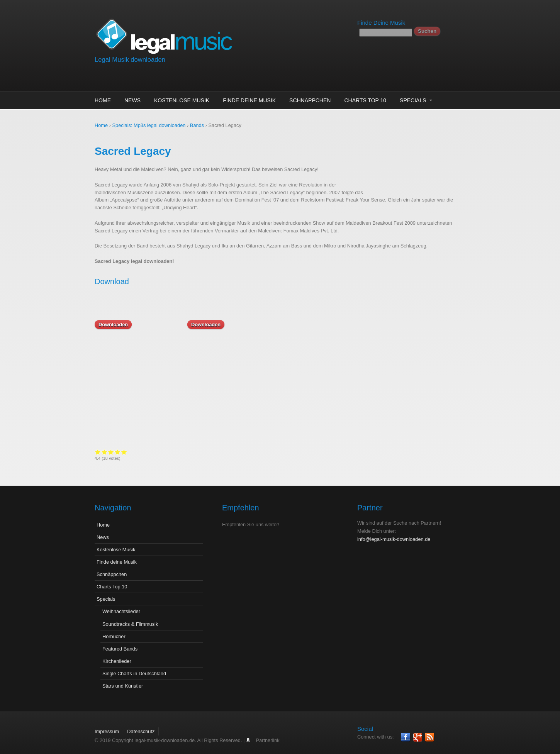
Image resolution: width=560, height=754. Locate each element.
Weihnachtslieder (121, 606)
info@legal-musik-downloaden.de (394, 533)
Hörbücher (114, 631)
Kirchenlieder (117, 655)
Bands (197, 125)
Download (112, 281)
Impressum (107, 726)
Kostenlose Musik (182, 100)
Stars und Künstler (123, 680)
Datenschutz (141, 726)
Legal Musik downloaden (130, 60)
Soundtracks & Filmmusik (130, 618)
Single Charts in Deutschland (134, 668)
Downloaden (113, 324)
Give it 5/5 (310, 452)
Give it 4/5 (303, 452)
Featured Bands (120, 643)
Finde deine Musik (249, 100)
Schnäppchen (310, 100)
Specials (413, 100)
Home (103, 100)
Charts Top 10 (365, 100)
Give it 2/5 (290, 452)
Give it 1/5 (283, 452)
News (132, 100)
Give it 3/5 (296, 452)
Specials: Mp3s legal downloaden (149, 125)
